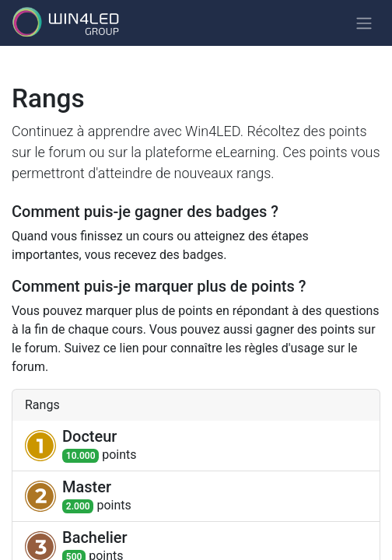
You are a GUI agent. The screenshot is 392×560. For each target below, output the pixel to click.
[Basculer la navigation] (364, 23)
